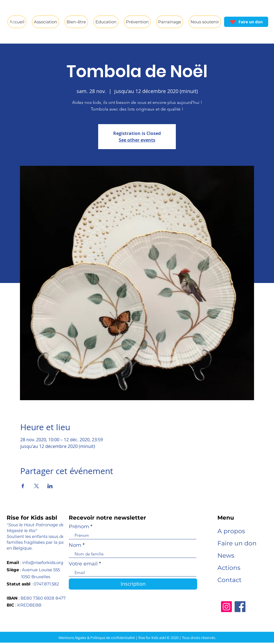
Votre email (83, 564)
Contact (229, 580)
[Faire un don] (246, 22)
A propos (231, 531)
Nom (75, 545)
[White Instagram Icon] (12, 24)
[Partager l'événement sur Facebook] (23, 486)
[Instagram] (226, 607)
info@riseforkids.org (43, 562)
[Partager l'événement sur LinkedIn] (50, 486)
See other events (137, 140)
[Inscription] (133, 584)
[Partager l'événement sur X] (36, 486)
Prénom (79, 527)
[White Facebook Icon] (12, 13)
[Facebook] (240, 607)
